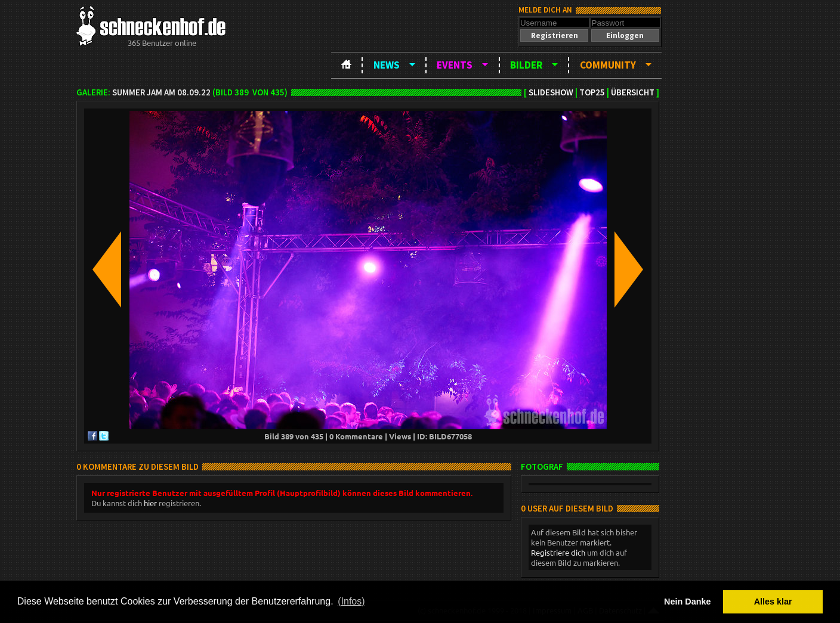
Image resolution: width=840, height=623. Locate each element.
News (387, 65)
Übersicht (633, 92)
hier (150, 503)
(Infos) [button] (351, 601)
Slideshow (551, 92)
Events (455, 65)
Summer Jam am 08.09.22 (161, 92)
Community (608, 65)
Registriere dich (558, 552)
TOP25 (592, 92)
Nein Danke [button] (687, 602)
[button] (554, 35)
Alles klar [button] (773, 602)
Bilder (526, 65)
